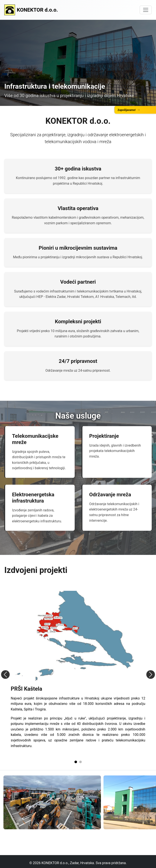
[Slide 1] (76, 762)
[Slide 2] (80, 762)
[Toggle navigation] (146, 10)
